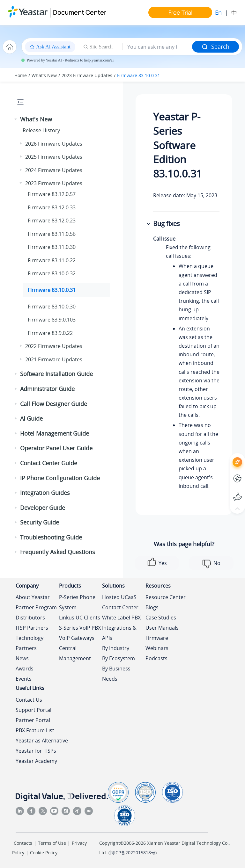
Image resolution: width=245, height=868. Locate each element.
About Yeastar (33, 597)
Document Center (80, 12)
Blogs (152, 607)
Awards (25, 669)
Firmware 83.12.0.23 (52, 221)
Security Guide (40, 522)
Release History (41, 130)
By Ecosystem (119, 658)
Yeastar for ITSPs (36, 751)
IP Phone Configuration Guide (60, 478)
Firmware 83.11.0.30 (52, 247)
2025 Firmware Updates (54, 157)
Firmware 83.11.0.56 (52, 234)
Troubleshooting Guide (51, 537)
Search (215, 47)
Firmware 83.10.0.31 (139, 75)
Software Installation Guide (56, 374)
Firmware (157, 638)
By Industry (116, 648)
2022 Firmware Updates (54, 346)
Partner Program (36, 607)
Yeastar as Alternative (42, 741)
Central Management (75, 653)
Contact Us (29, 700)
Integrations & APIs (119, 633)
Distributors (30, 618)
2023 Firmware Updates (87, 75)
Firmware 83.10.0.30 (52, 307)
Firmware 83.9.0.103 (52, 320)
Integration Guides (45, 493)
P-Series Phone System (77, 602)
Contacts (23, 843)
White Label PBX (121, 618)
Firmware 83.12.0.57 (52, 194)
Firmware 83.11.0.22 (52, 260)
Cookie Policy (44, 853)
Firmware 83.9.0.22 (50, 333)
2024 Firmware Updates (54, 170)
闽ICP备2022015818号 (133, 853)
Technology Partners (30, 643)
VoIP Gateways (77, 638)
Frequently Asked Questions (58, 552)
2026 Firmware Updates (54, 144)
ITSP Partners (32, 628)
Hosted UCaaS (119, 597)
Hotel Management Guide (55, 433)
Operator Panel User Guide (56, 448)
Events (24, 679)
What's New (44, 75)
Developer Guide (43, 508)
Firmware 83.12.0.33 (52, 207)
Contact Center (120, 607)
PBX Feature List (35, 730)
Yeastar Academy (36, 761)
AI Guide (31, 418)
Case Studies (161, 618)
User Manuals (162, 628)
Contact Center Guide (49, 463)
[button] (16, 119)
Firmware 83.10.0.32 (52, 273)
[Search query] (157, 47)
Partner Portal (33, 720)
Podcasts (156, 658)
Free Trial (180, 12)
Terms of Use (52, 843)
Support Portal (33, 710)
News (22, 658)
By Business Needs (116, 674)
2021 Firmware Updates (54, 359)
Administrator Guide (47, 389)
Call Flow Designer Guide (54, 404)
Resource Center (166, 597)
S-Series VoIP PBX (80, 628)
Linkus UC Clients (80, 618)
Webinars (157, 648)
